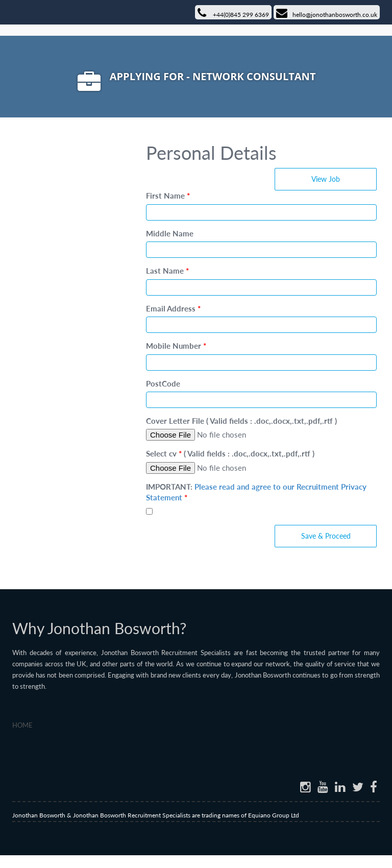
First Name (168, 196)
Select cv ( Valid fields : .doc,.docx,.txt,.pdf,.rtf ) (230, 453)
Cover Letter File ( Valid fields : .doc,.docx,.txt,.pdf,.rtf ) (241, 421)
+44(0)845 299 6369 (233, 13)
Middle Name (170, 233)
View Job (326, 179)
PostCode (163, 383)
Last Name (167, 271)
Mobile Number (176, 346)
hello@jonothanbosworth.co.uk (327, 13)
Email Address (173, 308)
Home (22, 725)
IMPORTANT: (256, 492)
